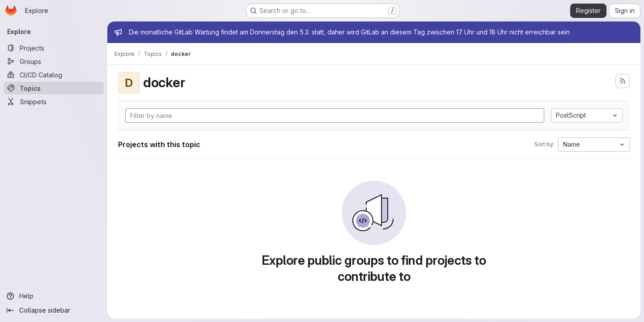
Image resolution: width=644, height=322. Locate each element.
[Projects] (54, 48)
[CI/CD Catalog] (54, 75)
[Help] (54, 296)
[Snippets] (54, 102)
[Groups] (54, 61)
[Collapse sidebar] (54, 310)
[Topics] (54, 88)
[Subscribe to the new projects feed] (623, 81)
